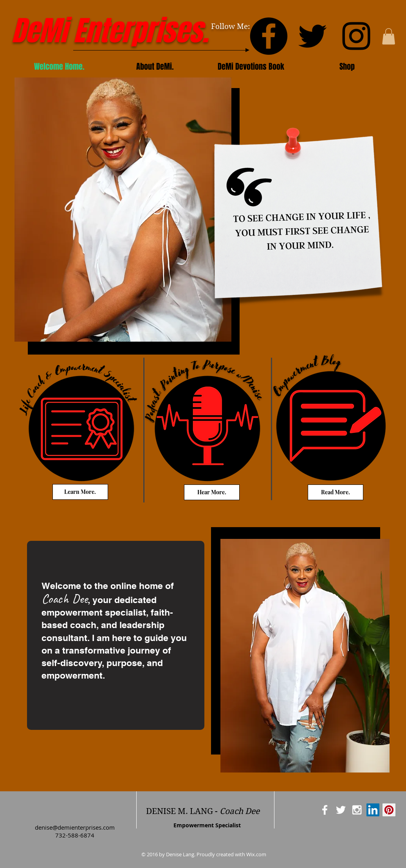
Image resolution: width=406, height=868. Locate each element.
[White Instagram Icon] (357, 810)
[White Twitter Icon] (341, 810)
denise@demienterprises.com (75, 827)
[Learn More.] (80, 492)
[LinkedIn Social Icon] (373, 810)
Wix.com (256, 854)
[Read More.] (336, 492)
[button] (389, 36)
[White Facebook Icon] (325, 810)
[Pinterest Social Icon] (389, 810)
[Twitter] (312, 36)
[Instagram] (356, 36)
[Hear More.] (212, 492)
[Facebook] (269, 36)
